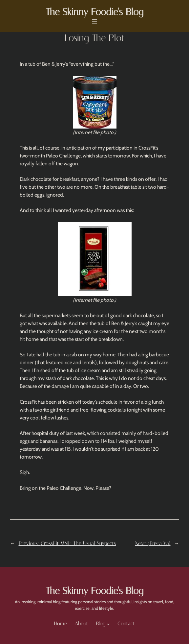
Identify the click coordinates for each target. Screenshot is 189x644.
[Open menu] (94, 22)
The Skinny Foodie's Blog (94, 12)
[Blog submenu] (108, 624)
